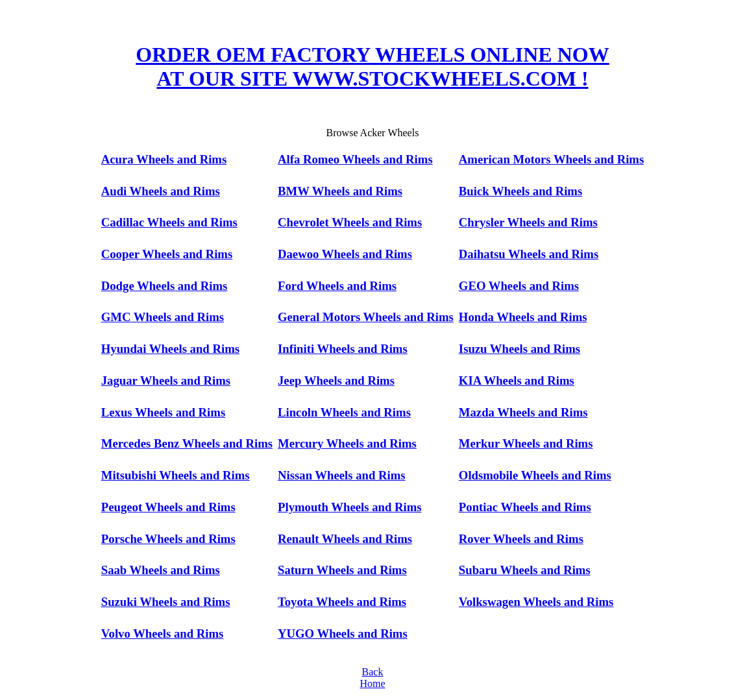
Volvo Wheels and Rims (163, 634)
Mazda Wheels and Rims (523, 412)
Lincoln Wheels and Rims (344, 412)
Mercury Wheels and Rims (347, 443)
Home (372, 683)
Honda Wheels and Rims (523, 317)
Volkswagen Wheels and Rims (536, 602)
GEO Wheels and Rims (519, 286)
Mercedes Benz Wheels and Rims (187, 443)
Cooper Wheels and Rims (167, 254)
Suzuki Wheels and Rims (166, 602)
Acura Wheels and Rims (164, 159)
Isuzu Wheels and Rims (519, 349)
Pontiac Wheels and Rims (525, 507)
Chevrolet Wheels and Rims (350, 222)
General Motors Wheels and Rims (366, 317)
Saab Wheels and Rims (161, 570)
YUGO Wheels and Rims (343, 634)
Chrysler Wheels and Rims (528, 222)
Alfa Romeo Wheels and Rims (355, 159)
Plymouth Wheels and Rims (350, 507)
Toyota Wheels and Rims (342, 602)
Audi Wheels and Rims (161, 191)
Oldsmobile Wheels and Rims (535, 475)
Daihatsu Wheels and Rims (529, 254)
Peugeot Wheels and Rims (168, 507)
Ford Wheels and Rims (337, 286)
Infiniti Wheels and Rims (343, 349)
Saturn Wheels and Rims (342, 570)
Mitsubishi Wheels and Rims (176, 475)
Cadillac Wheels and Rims (169, 222)
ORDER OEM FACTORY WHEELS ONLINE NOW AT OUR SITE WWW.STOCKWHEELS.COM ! (372, 66)
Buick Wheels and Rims (520, 191)
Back (373, 672)
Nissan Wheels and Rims (342, 475)
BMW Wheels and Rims (340, 191)
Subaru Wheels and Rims (525, 570)
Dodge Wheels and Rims (165, 286)
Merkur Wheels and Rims (526, 443)
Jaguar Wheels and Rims (166, 380)
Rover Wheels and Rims (521, 539)
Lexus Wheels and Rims (163, 412)
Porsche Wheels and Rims (168, 539)
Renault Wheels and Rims (345, 539)
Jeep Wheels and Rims (336, 380)
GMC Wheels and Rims (163, 317)
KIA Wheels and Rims (517, 380)
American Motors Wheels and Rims (551, 159)
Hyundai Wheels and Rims (170, 349)
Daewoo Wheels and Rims (345, 254)
